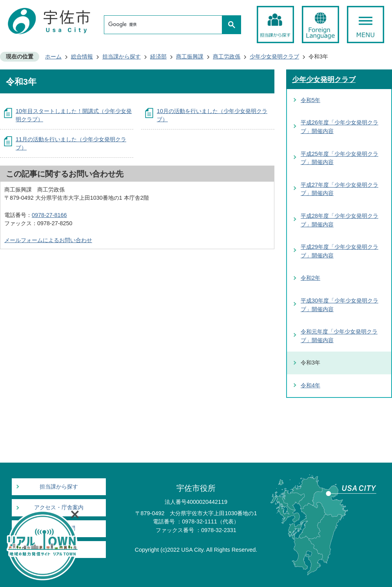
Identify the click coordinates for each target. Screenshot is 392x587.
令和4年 (310, 385)
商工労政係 (227, 57)
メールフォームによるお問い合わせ (48, 240)
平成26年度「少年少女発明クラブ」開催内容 (339, 127)
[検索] (165, 25)
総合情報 (82, 57)
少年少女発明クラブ (274, 57)
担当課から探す (122, 57)
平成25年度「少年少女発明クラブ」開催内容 (339, 158)
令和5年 (310, 100)
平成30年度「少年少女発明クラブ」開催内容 (339, 305)
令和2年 (310, 278)
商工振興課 (190, 57)
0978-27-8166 (49, 215)
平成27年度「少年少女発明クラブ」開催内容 (339, 189)
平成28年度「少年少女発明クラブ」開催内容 (339, 220)
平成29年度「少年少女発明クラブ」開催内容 (339, 251)
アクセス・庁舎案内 (59, 508)
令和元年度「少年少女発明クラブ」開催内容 (339, 336)
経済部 (158, 57)
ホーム (53, 57)
